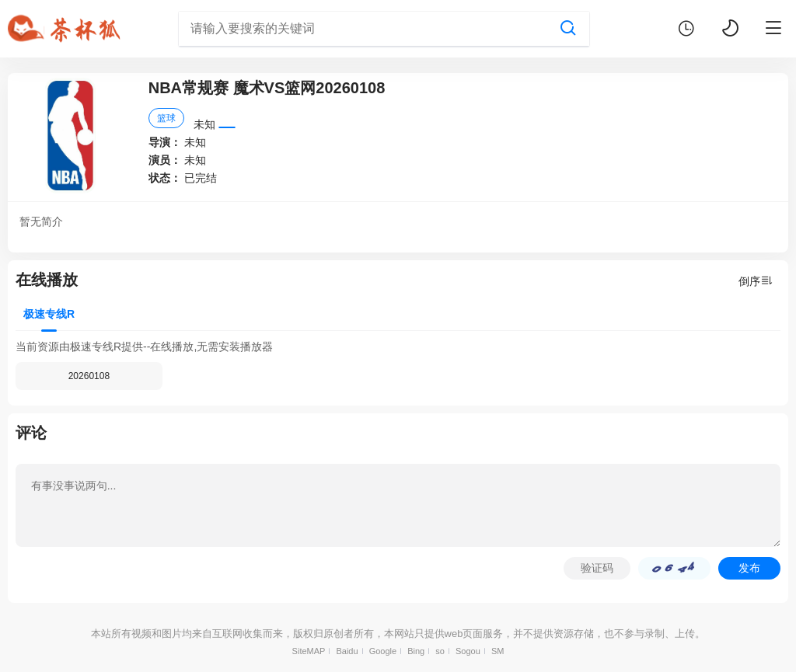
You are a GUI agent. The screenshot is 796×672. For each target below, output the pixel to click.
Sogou (468, 651)
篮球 (166, 118)
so (440, 651)
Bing (416, 651)
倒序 (756, 281)
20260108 (89, 376)
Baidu (347, 651)
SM (498, 651)
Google (383, 651)
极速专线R (49, 314)
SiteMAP (309, 651)
